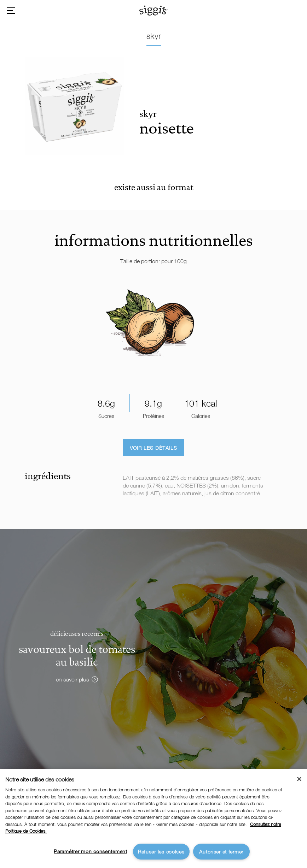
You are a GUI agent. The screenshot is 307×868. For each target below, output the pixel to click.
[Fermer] (299, 779)
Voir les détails (153, 448)
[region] (153, 818)
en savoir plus (73, 679)
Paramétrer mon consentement (90, 851)
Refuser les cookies (161, 852)
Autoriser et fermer (221, 852)
